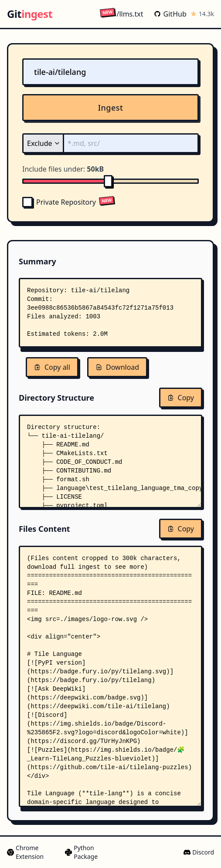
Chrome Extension (25, 852)
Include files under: (63, 169)
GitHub (170, 14)
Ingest (111, 108)
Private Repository (59, 202)
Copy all (52, 367)
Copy (181, 398)
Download (117, 367)
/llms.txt (121, 14)
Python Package (81, 852)
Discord (199, 852)
